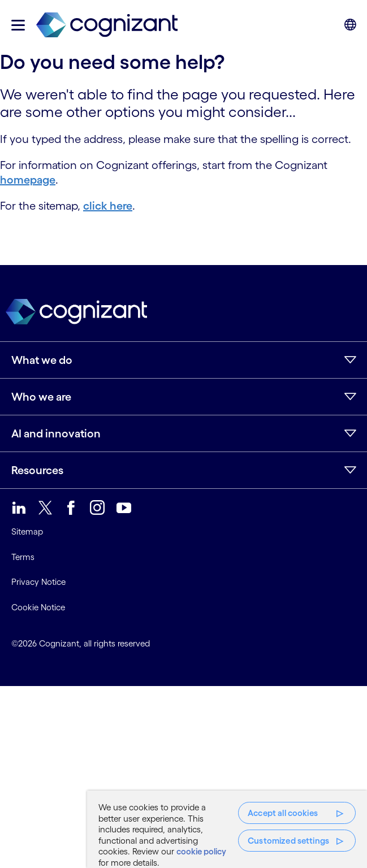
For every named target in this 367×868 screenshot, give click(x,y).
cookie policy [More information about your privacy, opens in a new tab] (201, 851)
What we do (42, 360)
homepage (28, 180)
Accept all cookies (283, 813)
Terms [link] (23, 557)
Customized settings (288, 841)
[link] (107, 25)
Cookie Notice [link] (38, 607)
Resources (37, 470)
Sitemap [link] (27, 531)
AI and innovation (56, 433)
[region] (227, 829)
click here (108, 206)
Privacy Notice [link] (38, 582)
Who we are (41, 397)
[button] (18, 25)
